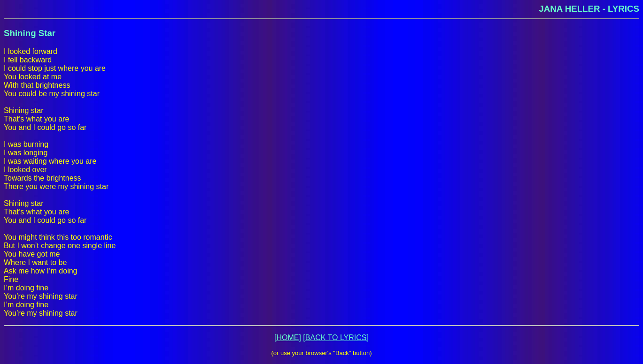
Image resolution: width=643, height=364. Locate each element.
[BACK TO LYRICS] (336, 337)
